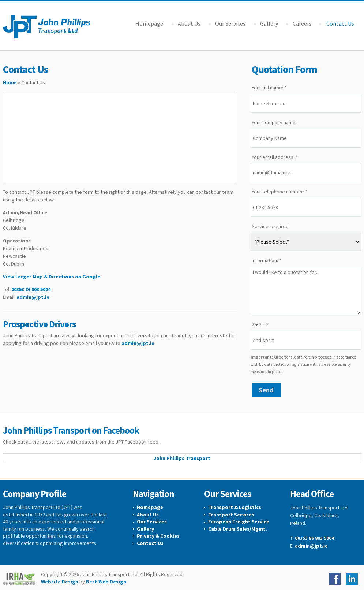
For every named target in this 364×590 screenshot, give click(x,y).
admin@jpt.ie (33, 297)
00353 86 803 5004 (31, 289)
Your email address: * (275, 157)
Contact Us (150, 543)
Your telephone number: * (279, 192)
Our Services (230, 23)
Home (10, 82)
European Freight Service (239, 522)
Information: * (267, 260)
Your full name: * (269, 88)
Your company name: (274, 122)
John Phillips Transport (182, 458)
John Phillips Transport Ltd (48, 27)
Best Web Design (106, 582)
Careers (302, 23)
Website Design (60, 582)
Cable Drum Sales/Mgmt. (238, 529)
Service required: (271, 226)
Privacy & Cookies (158, 536)
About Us (189, 23)
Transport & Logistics (235, 507)
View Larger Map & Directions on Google (52, 277)
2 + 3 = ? (260, 324)
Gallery (269, 23)
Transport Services (231, 515)
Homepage (149, 23)
